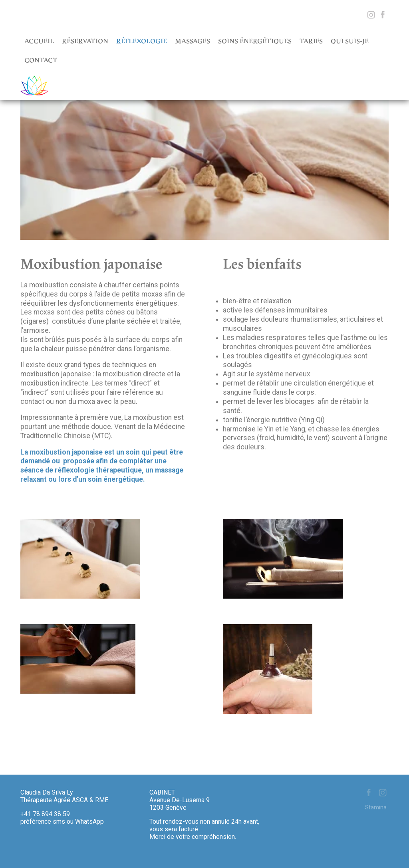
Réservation (85, 41)
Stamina (376, 807)
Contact (41, 60)
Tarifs (311, 41)
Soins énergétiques (255, 41)
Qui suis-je (350, 41)
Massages (193, 41)
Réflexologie (142, 41)
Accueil (39, 41)
